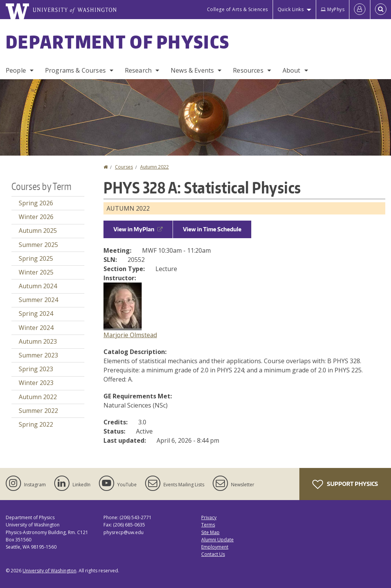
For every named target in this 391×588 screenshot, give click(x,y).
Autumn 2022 (154, 167)
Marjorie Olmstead (130, 335)
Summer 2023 (38, 355)
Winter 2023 (36, 383)
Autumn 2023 (38, 341)
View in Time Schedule (212, 229)
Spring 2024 (36, 313)
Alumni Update (217, 540)
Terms (208, 525)
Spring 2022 (36, 424)
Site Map (210, 532)
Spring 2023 (36, 369)
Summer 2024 (38, 300)
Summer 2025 (38, 245)
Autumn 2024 (38, 286)
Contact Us (213, 554)
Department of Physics (118, 42)
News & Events (192, 70)
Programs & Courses (75, 70)
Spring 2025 (36, 258)
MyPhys (333, 9)
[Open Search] (381, 10)
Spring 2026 (36, 203)
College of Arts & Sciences (238, 9)
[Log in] (360, 10)
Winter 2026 (36, 217)
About (292, 70)
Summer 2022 (38, 411)
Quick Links (291, 9)
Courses (124, 167)
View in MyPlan (138, 229)
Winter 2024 (36, 328)
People (16, 70)
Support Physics (345, 484)
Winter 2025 (36, 272)
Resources (248, 70)
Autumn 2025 (38, 231)
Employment (215, 547)
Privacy (209, 517)
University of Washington (49, 571)
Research (138, 70)
